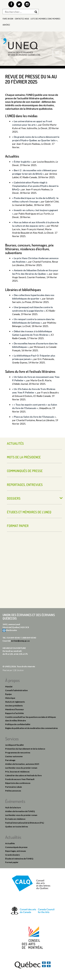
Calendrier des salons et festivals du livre (23, 775)
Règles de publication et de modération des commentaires (31, 728)
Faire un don (8, 19)
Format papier (18, 526)
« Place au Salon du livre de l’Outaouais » (34, 417)
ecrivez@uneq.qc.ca (20, 641)
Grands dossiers (12, 855)
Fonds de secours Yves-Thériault (20, 779)
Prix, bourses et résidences (17, 772)
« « (14, 405)
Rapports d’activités (14, 713)
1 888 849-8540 (29, 638)
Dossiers (14, 498)
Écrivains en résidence (15, 819)
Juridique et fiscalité (14, 745)
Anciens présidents (14, 706)
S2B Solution (18, 670)
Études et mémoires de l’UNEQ (29, 512)
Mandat (9, 687)
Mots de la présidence (24, 457)
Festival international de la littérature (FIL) (25, 823)
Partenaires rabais (14, 787)
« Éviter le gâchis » (22, 162)
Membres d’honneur (15, 709)
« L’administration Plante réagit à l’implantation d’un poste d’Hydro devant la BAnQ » (35, 186)
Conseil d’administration (16, 690)
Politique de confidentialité (18, 724)
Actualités (15, 443)
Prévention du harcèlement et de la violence (25, 749)
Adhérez (6, 25)
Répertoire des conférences (18, 783)
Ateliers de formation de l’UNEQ (20, 811)
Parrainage (10, 760)
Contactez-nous (22, 19)
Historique (10, 698)
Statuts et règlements (15, 702)
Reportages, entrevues (25, 485)
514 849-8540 (13, 638)
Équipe (8, 694)
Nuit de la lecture (13, 807)
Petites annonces (13, 791)
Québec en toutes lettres (17, 827)
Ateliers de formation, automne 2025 (22, 764)
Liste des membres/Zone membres (45, 19)
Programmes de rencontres (18, 753)
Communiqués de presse (25, 471)
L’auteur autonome (14, 756)
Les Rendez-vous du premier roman (21, 768)
